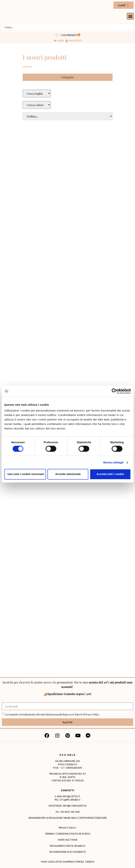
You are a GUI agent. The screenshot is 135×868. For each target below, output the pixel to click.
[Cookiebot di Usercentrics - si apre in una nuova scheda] (114, 391)
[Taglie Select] (37, 93)
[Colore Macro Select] (37, 105)
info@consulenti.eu (75, 806)
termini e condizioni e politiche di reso (68, 834)
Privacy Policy (91, 714)
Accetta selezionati (68, 474)
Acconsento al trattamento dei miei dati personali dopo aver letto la (52, 714)
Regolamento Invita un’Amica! (68, 846)
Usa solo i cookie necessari (26, 474)
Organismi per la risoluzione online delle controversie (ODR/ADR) (67, 818)
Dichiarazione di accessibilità (67, 852)
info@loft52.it (71, 796)
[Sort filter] (68, 116)
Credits (90, 862)
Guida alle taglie (68, 840)
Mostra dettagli (113, 462)
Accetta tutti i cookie (110, 474)
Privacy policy (67, 828)
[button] (130, 16)
